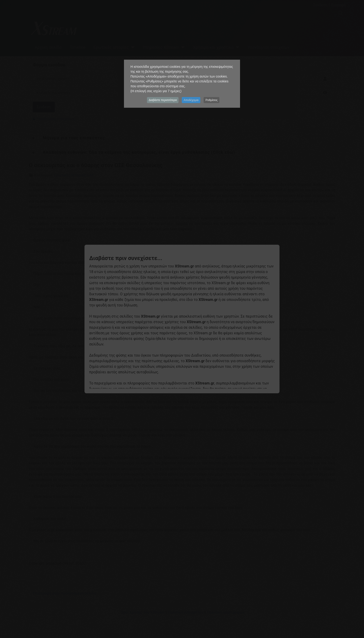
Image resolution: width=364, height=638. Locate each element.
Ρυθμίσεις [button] (211, 100)
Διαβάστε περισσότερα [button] (163, 100)
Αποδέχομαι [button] (191, 100)
